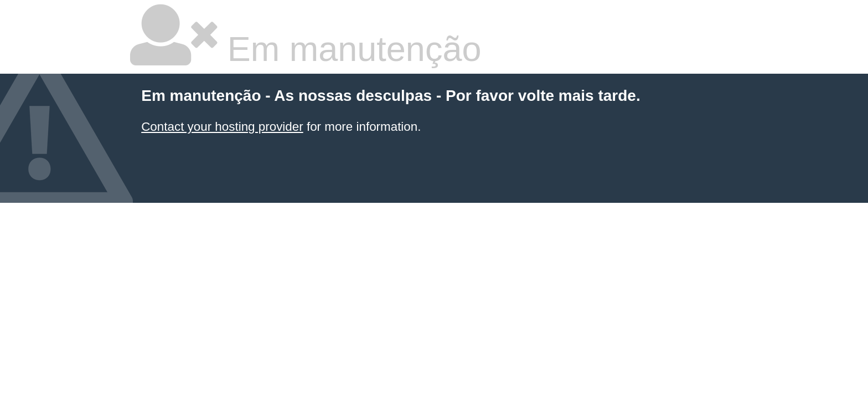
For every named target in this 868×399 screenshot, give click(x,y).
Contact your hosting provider (222, 127)
